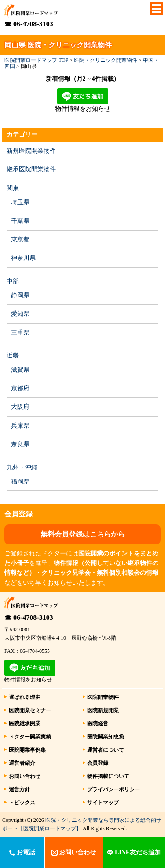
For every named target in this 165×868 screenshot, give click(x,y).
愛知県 (20, 314)
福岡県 (20, 481)
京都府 (20, 388)
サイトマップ (103, 803)
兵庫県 (20, 426)
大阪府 (20, 407)
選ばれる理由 (25, 697)
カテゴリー (22, 135)
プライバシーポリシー (114, 789)
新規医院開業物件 (31, 151)
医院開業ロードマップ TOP (36, 60)
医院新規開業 (103, 710)
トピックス (22, 803)
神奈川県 (23, 258)
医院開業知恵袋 (106, 737)
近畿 (13, 355)
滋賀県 (20, 370)
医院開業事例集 (27, 750)
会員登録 (98, 763)
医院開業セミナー (30, 710)
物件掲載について (108, 776)
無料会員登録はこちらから (83, 534)
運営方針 (19, 789)
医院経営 (98, 724)
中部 (13, 281)
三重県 (20, 333)
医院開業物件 (103, 697)
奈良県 (20, 444)
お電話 (22, 852)
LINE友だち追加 (134, 852)
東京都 (20, 240)
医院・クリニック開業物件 (106, 60)
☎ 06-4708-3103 (29, 24)
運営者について (106, 750)
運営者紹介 (22, 763)
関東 (13, 188)
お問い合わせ (25, 776)
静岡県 (20, 295)
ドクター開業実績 (30, 737)
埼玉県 (20, 202)
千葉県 (20, 221)
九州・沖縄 (22, 467)
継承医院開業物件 (31, 169)
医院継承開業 (25, 724)
